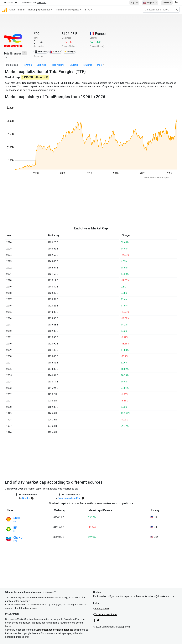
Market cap (12, 65)
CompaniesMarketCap (69, 498)
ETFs (87, 10)
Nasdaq (26, 498)
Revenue (27, 65)
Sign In (134, 3)
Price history (57, 65)
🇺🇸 (149, 3)
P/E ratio (73, 65)
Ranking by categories (68, 10)
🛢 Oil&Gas (41, 52)
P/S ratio (88, 65)
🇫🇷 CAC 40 (55, 52)
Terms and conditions (106, 614)
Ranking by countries (39, 10)
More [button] (100, 65)
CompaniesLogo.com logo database (54, 630)
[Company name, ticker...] (161, 10)
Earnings (41, 65)
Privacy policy (102, 609)
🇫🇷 (98, 34)
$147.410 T (41, 3)
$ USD (166, 3)
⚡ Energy (69, 52)
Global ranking (17, 10)
